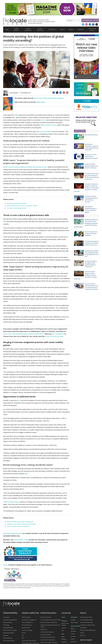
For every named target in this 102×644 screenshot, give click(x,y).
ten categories (58, 334)
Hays (26, 474)
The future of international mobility (17, 208)
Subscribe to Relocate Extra (12, 533)
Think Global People (92, 30)
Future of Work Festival (54, 336)
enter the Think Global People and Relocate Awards (23, 334)
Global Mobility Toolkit (21, 540)
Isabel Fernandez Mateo (11, 502)
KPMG (17, 115)
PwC (19, 400)
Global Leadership (28, 30)
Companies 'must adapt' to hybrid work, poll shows (21, 524)
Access (6, 565)
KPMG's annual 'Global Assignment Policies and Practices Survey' (25, 167)
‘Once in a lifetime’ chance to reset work (18, 526)
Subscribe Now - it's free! (90, 20)
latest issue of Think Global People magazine (49, 98)
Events (63, 29)
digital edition (41, 102)
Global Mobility (16, 30)
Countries (52, 29)
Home (7, 29)
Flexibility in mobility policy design (17, 203)
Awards (71, 29)
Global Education (40, 30)
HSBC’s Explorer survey (48, 125)
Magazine (81, 29)
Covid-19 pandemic (45, 132)
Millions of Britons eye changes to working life (20, 522)
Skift (5, 222)
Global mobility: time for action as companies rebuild (22, 206)
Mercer (44, 120)
